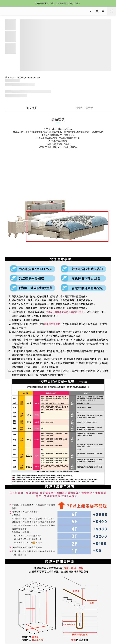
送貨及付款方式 (84, 108)
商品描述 (32, 108)
